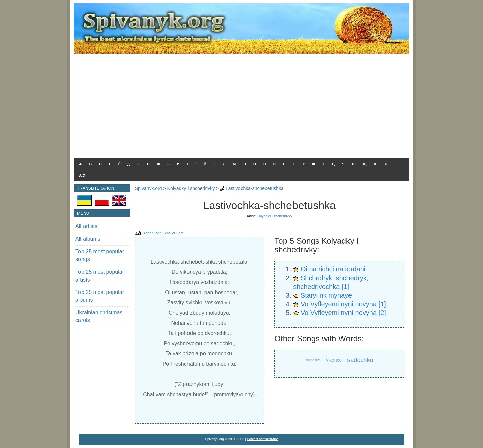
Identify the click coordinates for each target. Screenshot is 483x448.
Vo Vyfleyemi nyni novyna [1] (343, 304)
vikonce (334, 360)
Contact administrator (262, 439)
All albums (88, 239)
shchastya (313, 360)
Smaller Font (173, 233)
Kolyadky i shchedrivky (191, 188)
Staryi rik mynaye (326, 295)
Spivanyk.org (148, 188)
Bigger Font (152, 233)
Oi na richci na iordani (333, 269)
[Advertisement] (241, 104)
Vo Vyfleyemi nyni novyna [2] (343, 313)
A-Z (82, 176)
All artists (86, 226)
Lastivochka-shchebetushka (255, 188)
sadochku (360, 360)
